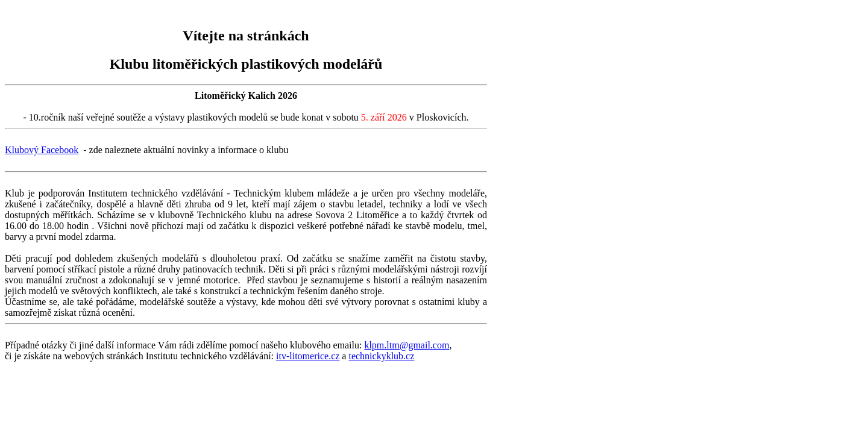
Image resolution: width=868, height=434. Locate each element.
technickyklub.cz (381, 356)
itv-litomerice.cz (308, 356)
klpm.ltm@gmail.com (407, 345)
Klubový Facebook (42, 150)
